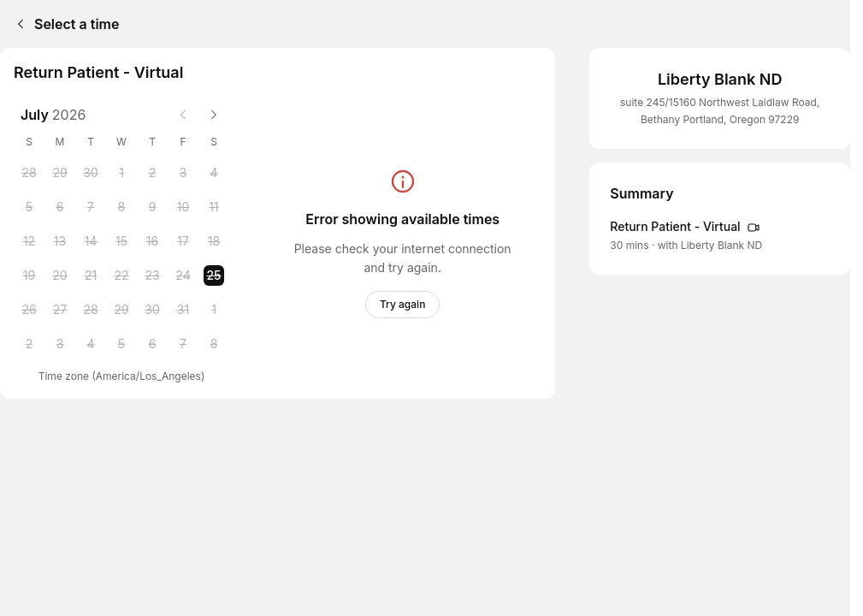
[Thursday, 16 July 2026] (152, 241)
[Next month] (214, 115)
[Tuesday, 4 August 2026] (91, 344)
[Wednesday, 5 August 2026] (121, 344)
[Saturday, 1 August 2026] (214, 310)
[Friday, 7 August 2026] (183, 344)
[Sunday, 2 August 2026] (29, 344)
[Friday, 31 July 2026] (183, 310)
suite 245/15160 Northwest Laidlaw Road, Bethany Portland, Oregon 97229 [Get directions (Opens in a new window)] (720, 111)
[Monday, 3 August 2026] (60, 344)
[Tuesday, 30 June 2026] (91, 173)
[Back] (17, 24)
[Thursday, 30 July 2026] (152, 310)
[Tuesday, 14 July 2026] (91, 241)
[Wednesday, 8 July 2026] (121, 207)
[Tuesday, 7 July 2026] (91, 207)
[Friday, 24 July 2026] (183, 275)
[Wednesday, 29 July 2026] (121, 310)
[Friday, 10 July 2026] (183, 207)
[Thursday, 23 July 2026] (152, 275)
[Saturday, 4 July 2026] (214, 173)
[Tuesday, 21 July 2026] (91, 275)
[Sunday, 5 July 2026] (29, 207)
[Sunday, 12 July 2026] (29, 241)
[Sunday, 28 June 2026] (29, 173)
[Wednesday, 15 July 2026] (121, 241)
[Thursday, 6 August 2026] (152, 344)
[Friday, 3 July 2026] (183, 173)
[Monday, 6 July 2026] (60, 207)
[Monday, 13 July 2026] (60, 241)
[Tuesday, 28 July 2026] (91, 310)
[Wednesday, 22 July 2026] (121, 275)
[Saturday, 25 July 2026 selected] (214, 275)
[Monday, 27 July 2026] (60, 310)
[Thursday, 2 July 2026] (152, 173)
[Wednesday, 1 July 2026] (121, 173)
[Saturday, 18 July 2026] (214, 241)
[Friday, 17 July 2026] (183, 241)
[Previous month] (183, 115)
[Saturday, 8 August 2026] (214, 344)
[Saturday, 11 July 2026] (214, 207)
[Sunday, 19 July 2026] (29, 275)
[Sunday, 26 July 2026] (29, 310)
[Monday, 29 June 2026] (60, 173)
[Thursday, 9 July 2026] (152, 207)
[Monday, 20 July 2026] (60, 275)
